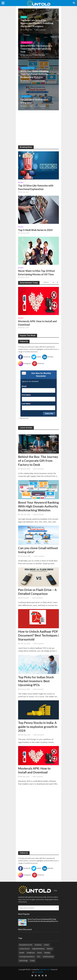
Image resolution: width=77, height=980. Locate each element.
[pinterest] (43, 976)
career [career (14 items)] (47, 945)
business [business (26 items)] (38, 945)
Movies (21, 182)
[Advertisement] (38, 128)
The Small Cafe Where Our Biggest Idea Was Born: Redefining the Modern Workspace (37, 23)
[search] (57, 908)
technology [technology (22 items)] (23, 961)
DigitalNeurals (45, 970)
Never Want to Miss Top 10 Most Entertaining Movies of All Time (37, 273)
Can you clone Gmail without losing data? (34, 101)
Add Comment (41, 30)
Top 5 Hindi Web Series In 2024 (35, 230)
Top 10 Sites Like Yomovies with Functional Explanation (36, 187)
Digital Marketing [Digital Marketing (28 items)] (38, 949)
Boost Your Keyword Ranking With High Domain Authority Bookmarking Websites (35, 74)
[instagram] (39, 976)
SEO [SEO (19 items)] (39, 957)
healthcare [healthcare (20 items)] (31, 953)
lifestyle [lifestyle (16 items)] (47, 953)
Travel (24, 17)
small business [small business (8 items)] (48, 957)
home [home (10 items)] (40, 953)
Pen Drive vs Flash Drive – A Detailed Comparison (37, 592)
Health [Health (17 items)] (22, 953)
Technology (26, 96)
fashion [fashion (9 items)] (50, 949)
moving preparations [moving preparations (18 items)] (27, 957)
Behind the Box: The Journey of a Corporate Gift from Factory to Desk (36, 49)
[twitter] (36, 976)
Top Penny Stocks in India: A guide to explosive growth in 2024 (38, 727)
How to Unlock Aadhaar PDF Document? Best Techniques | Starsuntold (38, 635)
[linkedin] (46, 976)
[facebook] (32, 976)
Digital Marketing (28, 68)
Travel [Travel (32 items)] (32, 961)
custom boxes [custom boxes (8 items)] (24, 949)
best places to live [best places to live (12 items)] (26, 945)
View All (46, 282)
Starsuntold (39, 972)
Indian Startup (27, 43)
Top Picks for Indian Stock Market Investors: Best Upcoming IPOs (36, 681)
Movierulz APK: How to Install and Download (37, 323)
